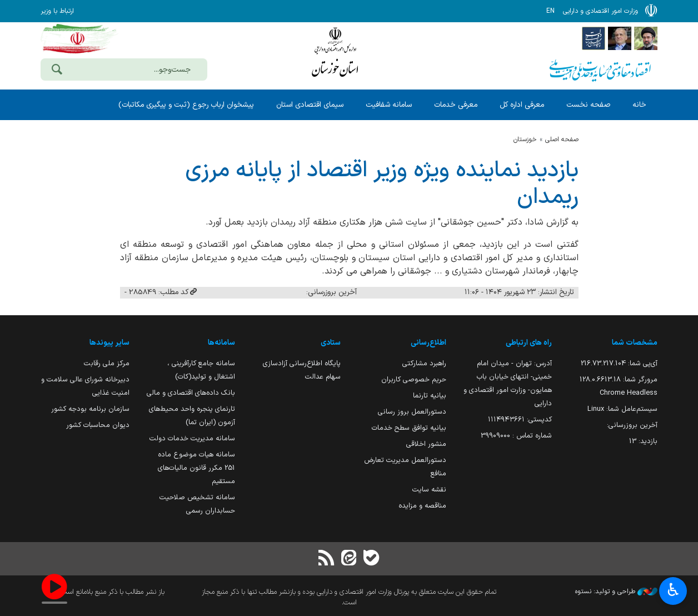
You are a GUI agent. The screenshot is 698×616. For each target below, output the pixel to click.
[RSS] (327, 559)
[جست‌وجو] (57, 71)
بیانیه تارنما (430, 396)
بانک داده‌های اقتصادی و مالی (191, 393)
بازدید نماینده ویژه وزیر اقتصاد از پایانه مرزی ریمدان (382, 184)
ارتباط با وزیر (57, 11)
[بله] (371, 559)
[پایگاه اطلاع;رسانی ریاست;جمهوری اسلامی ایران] (620, 38)
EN (550, 11)
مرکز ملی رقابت (107, 363)
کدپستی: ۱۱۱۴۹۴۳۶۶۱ (520, 419)
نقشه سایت (429, 490)
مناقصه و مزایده (422, 506)
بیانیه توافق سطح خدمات (409, 428)
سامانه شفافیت (389, 105)
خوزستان (525, 140)
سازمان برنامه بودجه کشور (90, 409)
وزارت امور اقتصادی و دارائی (335, 54)
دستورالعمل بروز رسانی (412, 412)
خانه (639, 105)
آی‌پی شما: (619, 363)
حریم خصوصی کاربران (414, 379)
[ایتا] (349, 559)
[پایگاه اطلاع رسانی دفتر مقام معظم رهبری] (646, 38)
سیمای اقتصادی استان (310, 105)
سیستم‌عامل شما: (622, 409)
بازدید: (643, 441)
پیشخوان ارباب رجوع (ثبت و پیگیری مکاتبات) (186, 105)
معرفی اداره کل (522, 105)
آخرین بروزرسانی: (632, 425)
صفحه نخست (588, 105)
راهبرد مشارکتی (424, 363)
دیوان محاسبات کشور (98, 425)
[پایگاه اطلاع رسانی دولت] (594, 38)
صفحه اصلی (562, 140)
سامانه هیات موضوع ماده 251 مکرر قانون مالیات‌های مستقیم (196, 468)
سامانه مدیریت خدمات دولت (192, 438)
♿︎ (673, 591)
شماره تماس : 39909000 (516, 436)
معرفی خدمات (456, 105)
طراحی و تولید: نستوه (616, 592)
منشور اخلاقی (426, 444)
